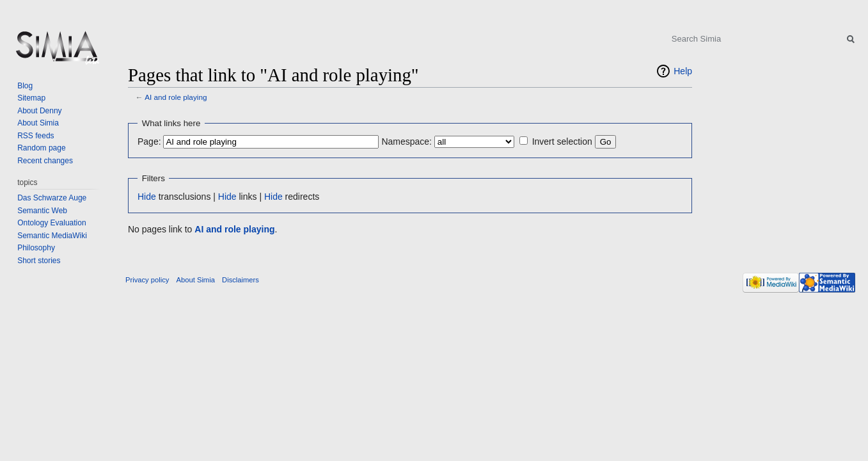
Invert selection (562, 142)
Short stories (39, 261)
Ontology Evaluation (51, 223)
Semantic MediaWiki (52, 236)
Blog (25, 86)
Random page (41, 148)
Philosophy (36, 248)
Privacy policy (147, 280)
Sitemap (31, 98)
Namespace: (406, 142)
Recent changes (45, 161)
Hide (147, 197)
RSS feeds (36, 136)
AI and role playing (176, 97)
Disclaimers (241, 280)
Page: (149, 142)
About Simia (38, 123)
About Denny (39, 111)
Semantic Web (42, 211)
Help (683, 71)
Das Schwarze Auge (52, 198)
